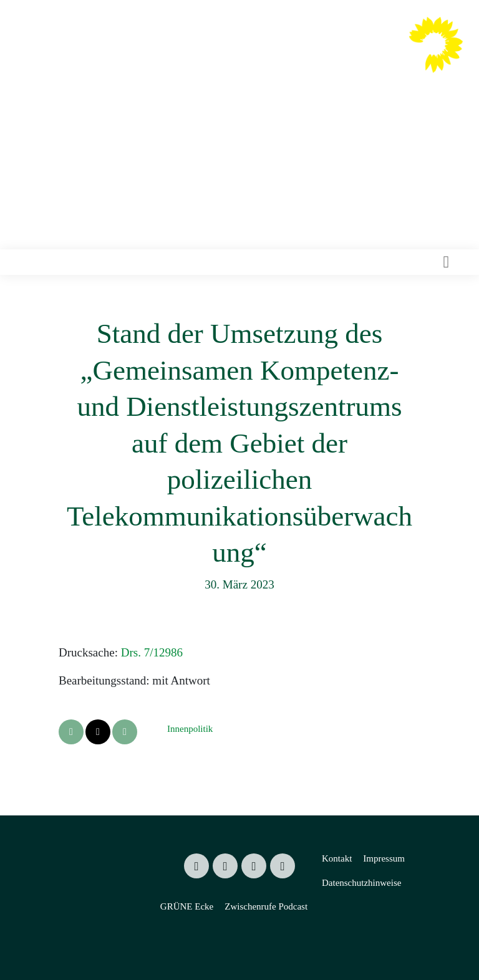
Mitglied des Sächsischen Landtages (262, 80)
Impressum (384, 858)
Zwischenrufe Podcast (266, 906)
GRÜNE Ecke (187, 906)
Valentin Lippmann (283, 57)
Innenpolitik (190, 729)
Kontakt (337, 858)
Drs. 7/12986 (152, 652)
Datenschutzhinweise (361, 883)
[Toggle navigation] (446, 262)
